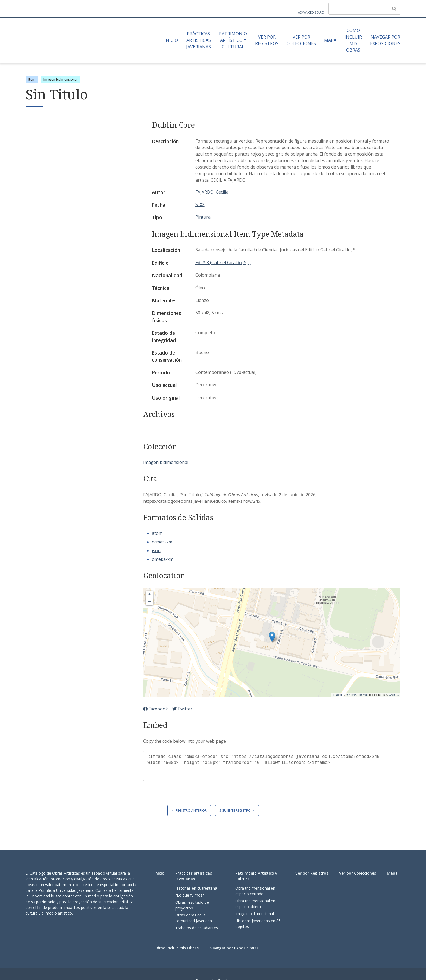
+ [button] (150, 595)
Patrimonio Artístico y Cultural (233, 40)
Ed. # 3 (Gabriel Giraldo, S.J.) (223, 263)
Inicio (171, 40)
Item (32, 79)
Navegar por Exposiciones (385, 40)
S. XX (200, 204)
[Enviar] (394, 9)
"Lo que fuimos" (190, 895)
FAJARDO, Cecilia (212, 192)
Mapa (330, 40)
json (156, 551)
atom (157, 533)
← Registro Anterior (189, 810)
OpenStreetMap (358, 695)
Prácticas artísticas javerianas (198, 40)
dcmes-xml (163, 542)
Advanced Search (312, 12)
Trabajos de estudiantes (197, 928)
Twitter (182, 709)
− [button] (150, 602)
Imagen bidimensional (60, 79)
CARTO (394, 695)
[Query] (364, 9)
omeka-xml (163, 559)
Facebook (156, 709)
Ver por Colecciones (301, 40)
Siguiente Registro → (237, 810)
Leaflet (337, 695)
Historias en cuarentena (196, 888)
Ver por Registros (267, 40)
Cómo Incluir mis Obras (353, 40)
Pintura (203, 217)
